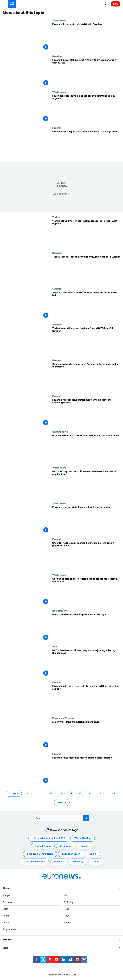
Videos (67, 922)
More (5, 948)
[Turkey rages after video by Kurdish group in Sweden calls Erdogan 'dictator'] (86, 269)
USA (55, 646)
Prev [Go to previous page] (15, 793)
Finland (56, 128)
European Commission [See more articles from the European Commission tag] (40, 854)
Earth (5, 909)
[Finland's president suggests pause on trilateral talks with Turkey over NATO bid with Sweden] (86, 73)
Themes (7, 888)
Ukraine (57, 360)
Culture (6, 922)
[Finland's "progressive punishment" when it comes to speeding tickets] (86, 412)
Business (7, 902)
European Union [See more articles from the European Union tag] (71, 854)
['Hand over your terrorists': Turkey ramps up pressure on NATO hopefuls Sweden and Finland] (86, 234)
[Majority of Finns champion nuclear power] (86, 734)
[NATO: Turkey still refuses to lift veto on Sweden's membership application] (86, 484)
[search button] (86, 818)
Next (66, 909)
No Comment (60, 611)
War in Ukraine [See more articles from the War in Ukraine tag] (83, 838)
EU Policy (68, 902)
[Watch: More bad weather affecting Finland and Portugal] (86, 627)
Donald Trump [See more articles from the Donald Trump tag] (43, 846)
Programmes (9, 929)
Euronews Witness (63, 718)
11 (41, 793)
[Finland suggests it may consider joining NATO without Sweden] (86, 108)
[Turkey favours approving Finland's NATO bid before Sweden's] (86, 37)
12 (51, 793)
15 (80, 793)
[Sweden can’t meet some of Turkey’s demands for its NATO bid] (86, 305)
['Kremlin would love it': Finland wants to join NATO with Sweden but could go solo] (86, 144)
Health (6, 916)
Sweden (57, 56)
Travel (67, 916)
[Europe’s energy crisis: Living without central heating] (86, 520)
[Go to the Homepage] (12, 4)
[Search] (61, 818)
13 (61, 793)
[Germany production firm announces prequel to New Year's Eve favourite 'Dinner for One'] (86, 448)
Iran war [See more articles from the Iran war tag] (59, 862)
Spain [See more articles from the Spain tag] (93, 854)
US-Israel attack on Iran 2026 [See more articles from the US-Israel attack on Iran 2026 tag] (49, 838)
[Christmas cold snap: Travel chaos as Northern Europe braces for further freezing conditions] (86, 591)
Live (116, 4)
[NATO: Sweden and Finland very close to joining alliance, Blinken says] (86, 663)
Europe (6, 895)
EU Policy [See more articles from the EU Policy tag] (78, 862)
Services (7, 939)
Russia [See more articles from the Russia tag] (84, 846)
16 (90, 793)
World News (59, 20)
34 (113, 793)
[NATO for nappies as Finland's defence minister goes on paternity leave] (86, 556)
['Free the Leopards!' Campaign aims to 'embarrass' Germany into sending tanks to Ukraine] (86, 377)
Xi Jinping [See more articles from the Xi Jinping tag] (66, 846)
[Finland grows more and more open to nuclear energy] (86, 770)
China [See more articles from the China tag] (96, 862)
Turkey (56, 217)
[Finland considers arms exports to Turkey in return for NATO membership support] (86, 699)
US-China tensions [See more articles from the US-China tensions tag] (34, 862)
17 (100, 793)
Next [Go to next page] (60, 802)
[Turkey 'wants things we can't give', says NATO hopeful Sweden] (86, 341)
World (67, 895)
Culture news (60, 432)
